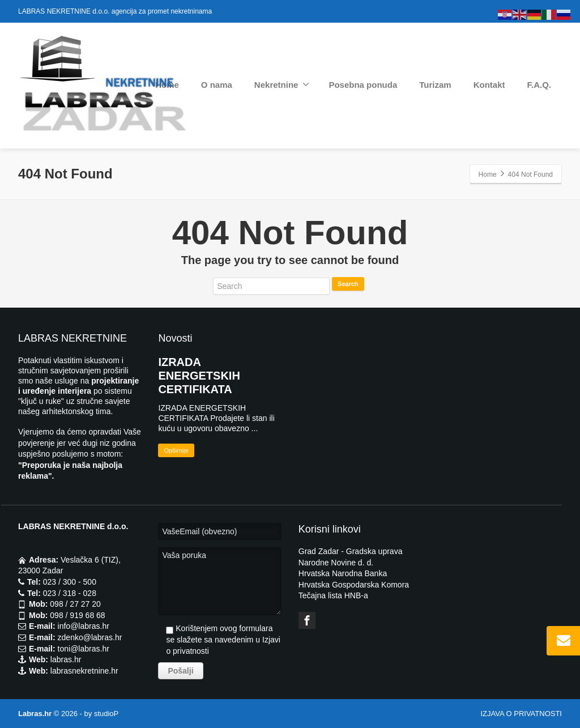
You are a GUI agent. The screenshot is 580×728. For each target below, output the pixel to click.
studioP (106, 714)
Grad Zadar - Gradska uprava (351, 551)
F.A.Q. (539, 85)
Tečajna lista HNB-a (333, 595)
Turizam (435, 85)
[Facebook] (307, 620)
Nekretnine (282, 84)
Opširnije (176, 450)
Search (348, 284)
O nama (217, 85)
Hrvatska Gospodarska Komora (354, 585)
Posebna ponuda (363, 85)
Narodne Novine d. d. (336, 563)
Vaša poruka (219, 581)
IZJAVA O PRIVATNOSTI (521, 714)
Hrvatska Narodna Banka (343, 573)
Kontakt (489, 85)
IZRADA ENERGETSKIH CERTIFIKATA (199, 376)
